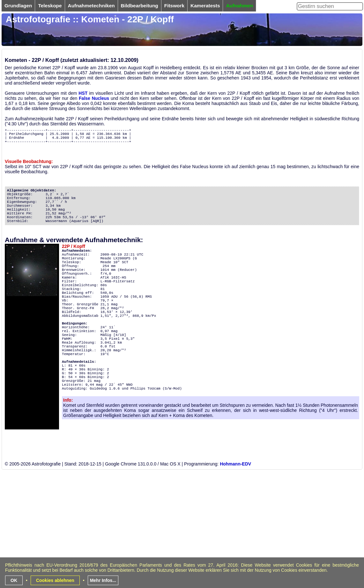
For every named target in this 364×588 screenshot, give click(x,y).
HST (83, 93)
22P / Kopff (74, 246)
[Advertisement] (164, 542)
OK (14, 580)
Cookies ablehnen (55, 580)
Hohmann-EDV (235, 464)
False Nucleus (94, 98)
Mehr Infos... (103, 580)
